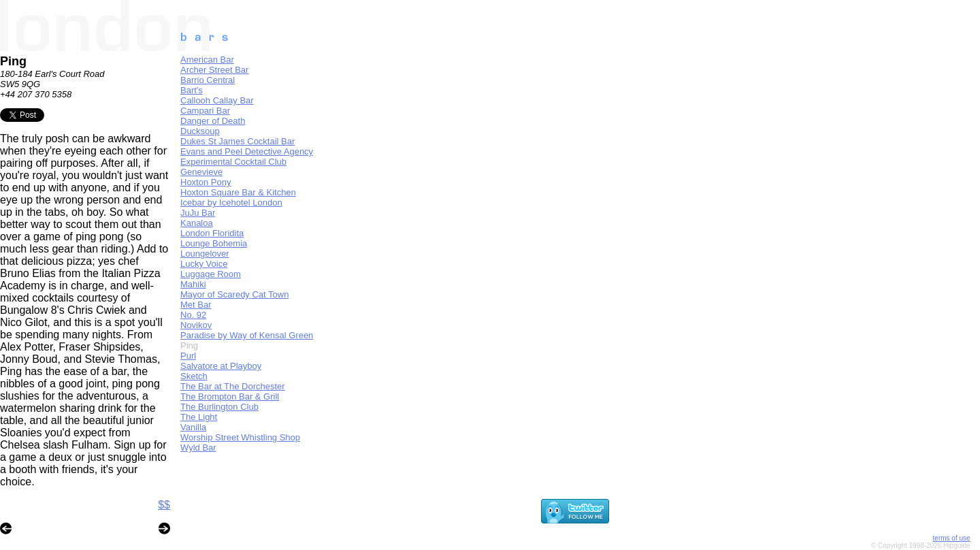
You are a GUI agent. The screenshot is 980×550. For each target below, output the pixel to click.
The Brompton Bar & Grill (230, 397)
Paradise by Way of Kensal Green (247, 335)
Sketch (194, 376)
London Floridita (212, 233)
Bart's (192, 90)
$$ (164, 505)
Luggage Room (211, 274)
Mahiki (193, 284)
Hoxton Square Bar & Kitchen (238, 192)
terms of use (952, 538)
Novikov (196, 325)
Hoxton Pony (206, 182)
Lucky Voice (204, 264)
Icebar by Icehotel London (231, 203)
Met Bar (196, 305)
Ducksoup (200, 131)
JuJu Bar (198, 213)
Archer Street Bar (214, 70)
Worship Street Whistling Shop (240, 437)
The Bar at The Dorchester (233, 386)
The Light (199, 417)
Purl (188, 356)
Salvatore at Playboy (221, 366)
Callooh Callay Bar (217, 100)
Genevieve (201, 172)
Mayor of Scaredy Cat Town (234, 294)
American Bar (207, 60)
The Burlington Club (219, 407)
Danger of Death (213, 121)
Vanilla (193, 427)
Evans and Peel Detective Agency (247, 151)
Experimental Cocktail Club (233, 162)
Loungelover (205, 254)
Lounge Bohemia (214, 243)
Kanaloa (197, 223)
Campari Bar (205, 111)
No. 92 (193, 315)
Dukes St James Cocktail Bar (238, 141)
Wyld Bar (198, 448)
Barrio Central (208, 80)
